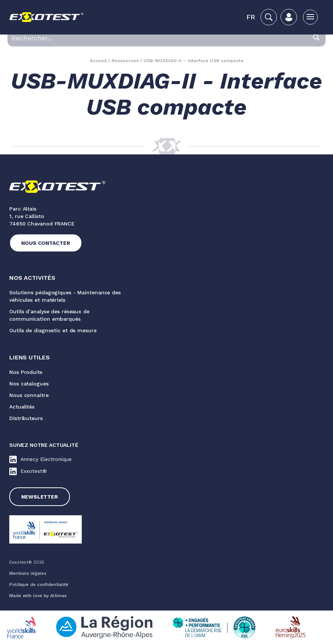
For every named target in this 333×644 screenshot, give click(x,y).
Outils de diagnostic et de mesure (53, 330)
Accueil (98, 61)
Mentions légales (28, 573)
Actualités (22, 407)
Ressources (125, 61)
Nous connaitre (29, 395)
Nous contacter (46, 243)
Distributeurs (26, 418)
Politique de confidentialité (39, 584)
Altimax (58, 596)
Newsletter (40, 497)
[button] (251, 17)
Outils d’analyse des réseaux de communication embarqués (49, 315)
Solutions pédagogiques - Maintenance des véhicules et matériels (65, 296)
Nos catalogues (29, 384)
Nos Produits (26, 372)
